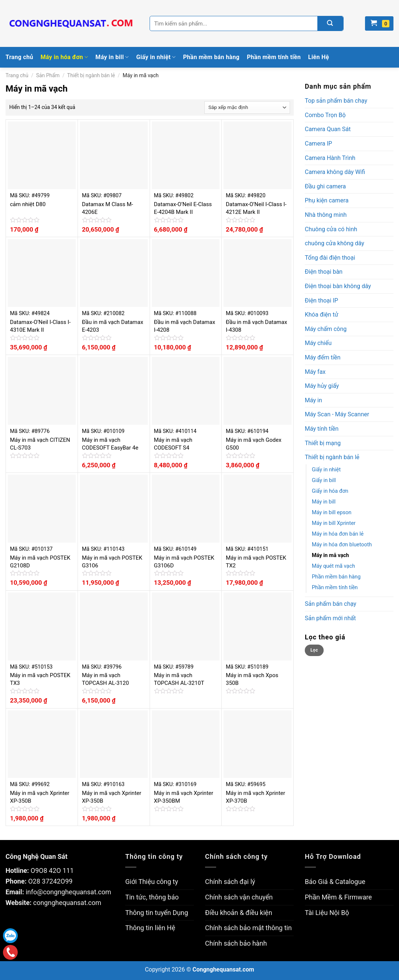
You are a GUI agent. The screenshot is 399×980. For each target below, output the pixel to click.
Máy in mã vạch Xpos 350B (252, 679)
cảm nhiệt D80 (28, 204)
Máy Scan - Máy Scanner (337, 414)
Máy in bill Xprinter (334, 523)
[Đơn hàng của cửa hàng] (247, 107)
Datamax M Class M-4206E (108, 208)
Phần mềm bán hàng (211, 57)
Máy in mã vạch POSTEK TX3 (40, 679)
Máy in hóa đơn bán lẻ (338, 534)
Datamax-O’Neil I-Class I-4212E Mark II (256, 208)
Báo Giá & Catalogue (335, 882)
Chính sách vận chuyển (239, 897)
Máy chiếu (318, 343)
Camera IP (318, 144)
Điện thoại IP (321, 301)
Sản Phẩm (48, 75)
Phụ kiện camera (327, 200)
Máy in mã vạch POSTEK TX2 (256, 562)
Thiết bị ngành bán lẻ (91, 75)
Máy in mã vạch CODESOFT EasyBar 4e (110, 444)
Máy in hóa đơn (64, 57)
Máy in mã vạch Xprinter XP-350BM (184, 797)
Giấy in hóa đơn (330, 491)
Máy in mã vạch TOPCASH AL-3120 (105, 679)
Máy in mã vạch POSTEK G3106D (184, 562)
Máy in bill (112, 57)
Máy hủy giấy (322, 386)
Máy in (313, 400)
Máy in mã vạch (330, 555)
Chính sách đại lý (230, 882)
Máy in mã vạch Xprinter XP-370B (255, 797)
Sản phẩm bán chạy (330, 604)
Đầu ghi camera (325, 186)
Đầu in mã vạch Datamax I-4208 (185, 326)
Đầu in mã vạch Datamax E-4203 (113, 326)
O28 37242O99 (50, 881)
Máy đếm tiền (323, 357)
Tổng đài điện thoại (330, 258)
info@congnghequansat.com (68, 892)
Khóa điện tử (322, 315)
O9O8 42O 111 (52, 870)
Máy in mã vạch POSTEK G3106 (112, 562)
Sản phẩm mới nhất (330, 618)
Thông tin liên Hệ (150, 928)
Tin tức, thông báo (152, 897)
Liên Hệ (319, 57)
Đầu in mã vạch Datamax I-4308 (256, 326)
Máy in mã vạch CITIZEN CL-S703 (40, 444)
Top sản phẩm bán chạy (336, 101)
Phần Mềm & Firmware (338, 897)
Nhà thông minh (326, 215)
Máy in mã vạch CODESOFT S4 (173, 444)
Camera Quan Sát (328, 129)
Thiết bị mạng (323, 443)
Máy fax (315, 372)
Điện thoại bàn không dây (338, 286)
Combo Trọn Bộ (325, 115)
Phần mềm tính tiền (274, 57)
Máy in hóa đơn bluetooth (342, 545)
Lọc (314, 650)
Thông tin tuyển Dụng (157, 913)
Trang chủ (19, 57)
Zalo (10, 936)
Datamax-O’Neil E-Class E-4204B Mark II (183, 208)
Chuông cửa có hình (331, 229)
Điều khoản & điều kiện (239, 913)
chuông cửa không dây (335, 243)
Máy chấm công (326, 329)
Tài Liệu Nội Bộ (327, 913)
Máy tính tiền (322, 429)
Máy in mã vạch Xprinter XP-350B (40, 797)
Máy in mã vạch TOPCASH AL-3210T (179, 679)
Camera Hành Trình (330, 158)
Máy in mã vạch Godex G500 (253, 444)
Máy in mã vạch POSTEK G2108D (40, 562)
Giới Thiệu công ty (152, 882)
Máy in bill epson (332, 513)
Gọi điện (11, 952)
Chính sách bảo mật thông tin (248, 928)
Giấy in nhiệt (156, 57)
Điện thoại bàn (324, 272)
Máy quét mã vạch (333, 566)
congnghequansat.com (67, 903)
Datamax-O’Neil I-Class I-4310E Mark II (40, 326)
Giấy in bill (324, 480)
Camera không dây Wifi (335, 172)
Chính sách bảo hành (236, 943)
